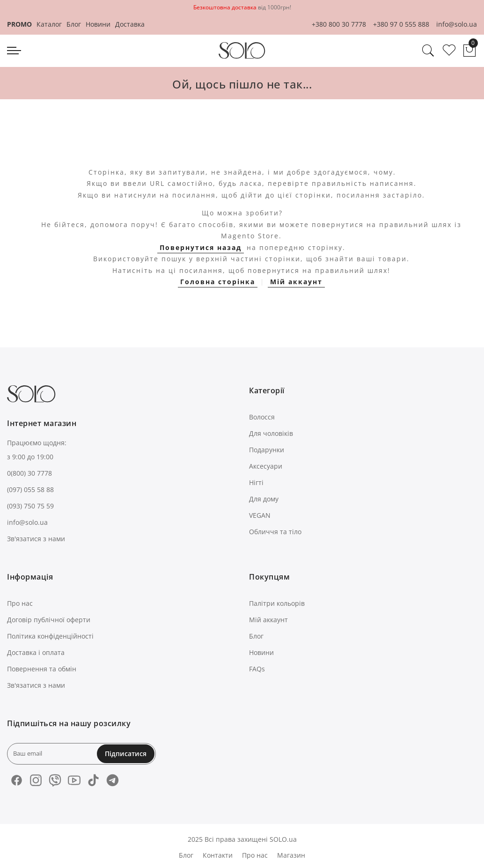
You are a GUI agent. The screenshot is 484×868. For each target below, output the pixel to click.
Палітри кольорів (277, 603)
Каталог (49, 24)
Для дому (264, 499)
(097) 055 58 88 (30, 489)
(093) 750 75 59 (30, 506)
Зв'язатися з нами (36, 539)
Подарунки (267, 450)
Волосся (262, 417)
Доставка (130, 24)
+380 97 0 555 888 (401, 24)
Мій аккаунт (296, 282)
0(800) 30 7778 (29, 473)
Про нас (20, 603)
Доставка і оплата (36, 652)
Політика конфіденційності (50, 636)
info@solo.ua (457, 24)
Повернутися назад (201, 247)
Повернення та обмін (42, 669)
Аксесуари (266, 466)
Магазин (291, 855)
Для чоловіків (271, 433)
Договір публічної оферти (49, 620)
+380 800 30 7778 (339, 24)
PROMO (19, 24)
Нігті (256, 482)
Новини (98, 24)
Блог (74, 24)
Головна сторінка (218, 282)
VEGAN (260, 515)
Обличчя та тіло (275, 532)
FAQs (257, 669)
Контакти (218, 855)
